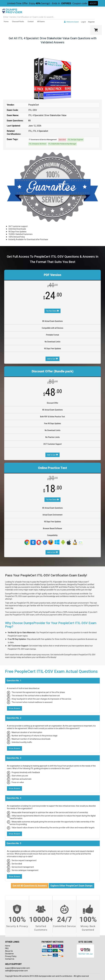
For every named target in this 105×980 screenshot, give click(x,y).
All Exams (41, 22)
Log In (83, 22)
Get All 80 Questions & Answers (30, 886)
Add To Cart (52, 455)
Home (6, 22)
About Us (9, 951)
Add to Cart (52, 359)
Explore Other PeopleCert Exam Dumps (72, 886)
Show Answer (14, 708)
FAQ (7, 948)
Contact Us (10, 959)
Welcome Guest (71, 22)
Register (91, 22)
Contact (31, 22)
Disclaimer (9, 954)
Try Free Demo (53, 311)
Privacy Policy (11, 956)
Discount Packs (18, 22)
